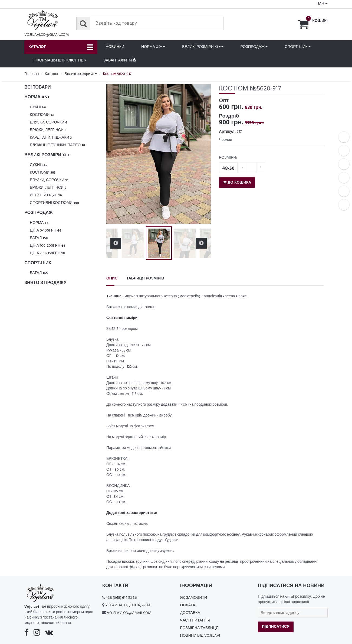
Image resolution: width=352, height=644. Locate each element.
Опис (112, 279)
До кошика (237, 183)
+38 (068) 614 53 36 (121, 598)
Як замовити (194, 598)
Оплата (188, 605)
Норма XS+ (153, 47)
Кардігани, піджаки (51, 138)
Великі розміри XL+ (203, 47)
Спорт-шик (297, 47)
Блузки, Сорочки (48, 123)
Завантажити (120, 61)
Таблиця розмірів (145, 279)
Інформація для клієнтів (59, 61)
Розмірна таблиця (199, 628)
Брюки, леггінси (48, 130)
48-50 (228, 169)
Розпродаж (254, 47)
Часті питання (195, 621)
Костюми (42, 115)
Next (201, 243)
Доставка (190, 613)
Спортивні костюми (54, 203)
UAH (322, 4)
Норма (39, 223)
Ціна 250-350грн (47, 253)
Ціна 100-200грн (47, 246)
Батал (39, 238)
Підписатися (276, 627)
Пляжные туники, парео (57, 145)
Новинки (115, 47)
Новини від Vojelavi (200, 636)
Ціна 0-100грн (45, 231)
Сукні (38, 107)
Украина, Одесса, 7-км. (128, 605)
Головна (32, 74)
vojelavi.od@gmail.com (47, 35)
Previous (116, 243)
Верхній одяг (46, 195)
